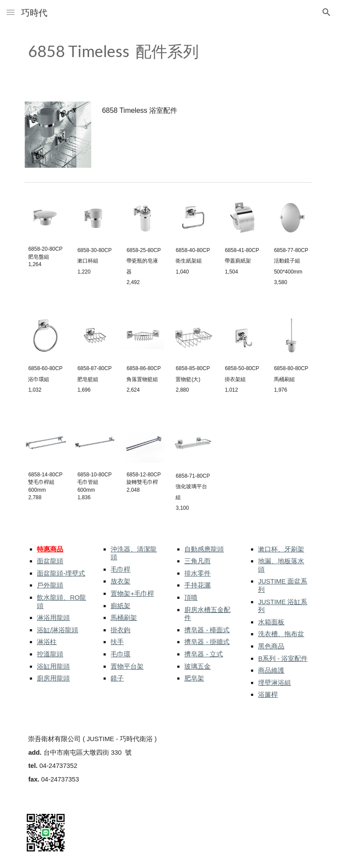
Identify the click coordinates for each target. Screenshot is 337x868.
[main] (144, 52)
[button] (11, 12)
